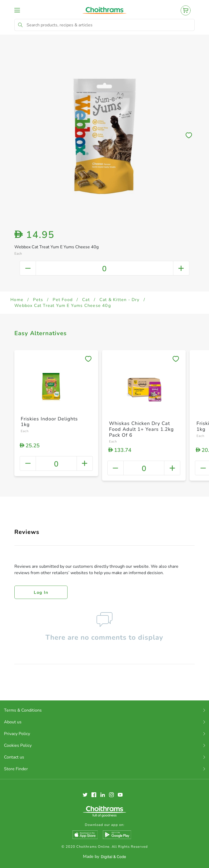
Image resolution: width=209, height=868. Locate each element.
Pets (38, 300)
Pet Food (63, 300)
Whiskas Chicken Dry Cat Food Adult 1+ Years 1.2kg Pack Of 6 (141, 429)
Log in (41, 593)
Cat (86, 300)
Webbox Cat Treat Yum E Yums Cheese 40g (63, 306)
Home (17, 300)
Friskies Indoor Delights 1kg (49, 422)
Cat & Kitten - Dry (120, 300)
